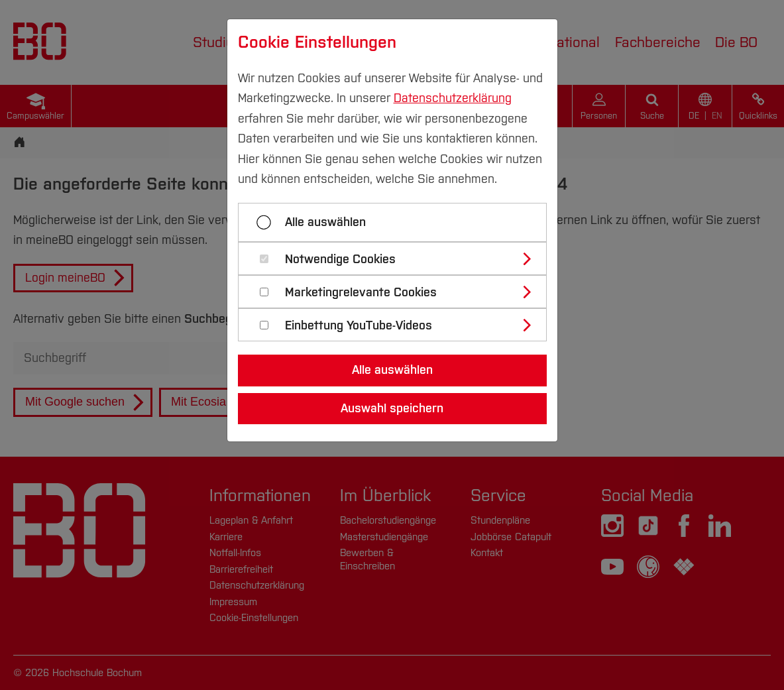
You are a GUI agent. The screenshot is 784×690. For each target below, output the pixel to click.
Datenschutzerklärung (453, 98)
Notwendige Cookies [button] (340, 259)
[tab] (398, 259)
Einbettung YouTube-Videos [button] (359, 326)
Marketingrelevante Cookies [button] (361, 293)
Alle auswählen (325, 222)
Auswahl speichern (392, 408)
